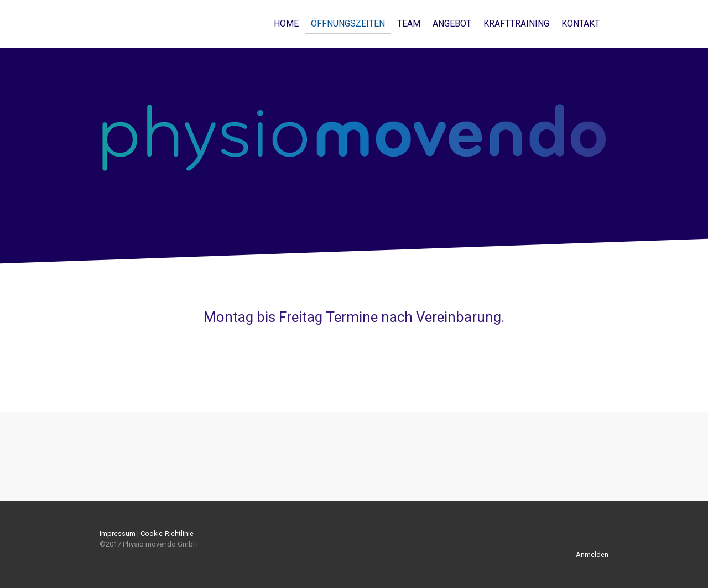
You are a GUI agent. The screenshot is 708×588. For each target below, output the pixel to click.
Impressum (118, 534)
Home (286, 24)
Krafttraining (516, 24)
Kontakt (581, 24)
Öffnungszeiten (348, 24)
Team (409, 24)
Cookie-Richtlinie (167, 534)
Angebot (452, 24)
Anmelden (592, 555)
